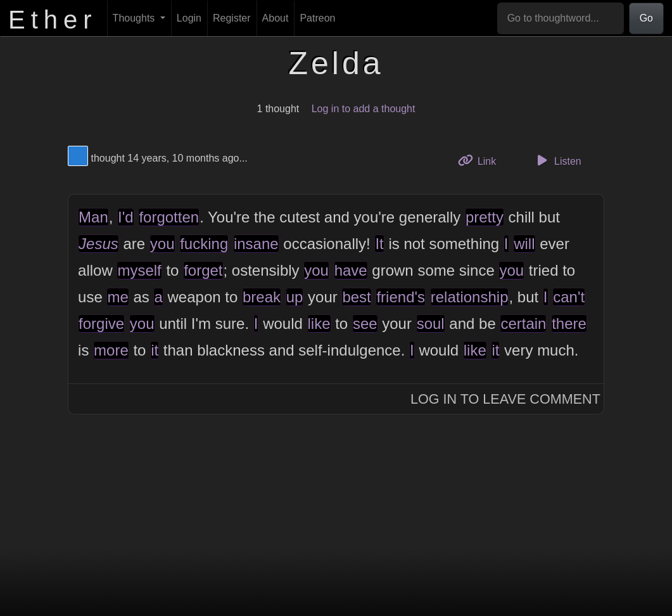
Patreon (317, 18)
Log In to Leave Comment (505, 399)
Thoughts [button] (135, 18)
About (276, 18)
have (351, 270)
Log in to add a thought (364, 109)
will (524, 244)
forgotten (169, 217)
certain (523, 324)
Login (189, 18)
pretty (485, 217)
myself (139, 270)
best (356, 297)
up (295, 297)
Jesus (98, 244)
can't (569, 297)
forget (203, 270)
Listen (557, 160)
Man (93, 217)
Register (232, 18)
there (569, 324)
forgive (101, 324)
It (379, 244)
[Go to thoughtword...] (561, 18)
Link (482, 160)
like (319, 324)
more (111, 350)
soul (431, 324)
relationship (470, 297)
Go (646, 18)
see (365, 324)
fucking (204, 244)
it (155, 350)
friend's (401, 297)
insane (256, 244)
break (262, 297)
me (117, 297)
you (162, 244)
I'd (126, 217)
